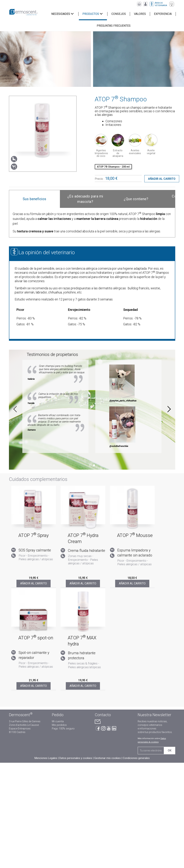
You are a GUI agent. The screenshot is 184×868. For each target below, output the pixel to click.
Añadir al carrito (162, 179)
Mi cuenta (58, 721)
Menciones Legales (46, 758)
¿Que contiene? (136, 199)
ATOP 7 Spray (34, 535)
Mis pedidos (59, 725)
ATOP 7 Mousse (135, 535)
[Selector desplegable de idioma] (172, 4)
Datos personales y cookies (76, 758)
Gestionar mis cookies (107, 758)
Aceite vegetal (151, 152)
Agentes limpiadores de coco (101, 153)
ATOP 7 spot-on (36, 638)
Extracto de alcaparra (118, 153)
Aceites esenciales (135, 152)
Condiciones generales (136, 758)
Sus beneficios (35, 199)
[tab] (35, 199)
